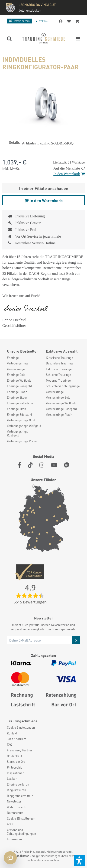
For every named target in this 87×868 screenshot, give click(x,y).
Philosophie (15, 767)
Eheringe (13, 358)
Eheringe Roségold (19, 386)
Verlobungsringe (18, 363)
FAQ (10, 745)
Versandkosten (20, 856)
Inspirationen (16, 773)
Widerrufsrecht (17, 807)
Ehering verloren (18, 784)
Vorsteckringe (16, 369)
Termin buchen (19, 21)
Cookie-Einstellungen (21, 819)
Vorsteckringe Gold (58, 397)
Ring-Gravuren (16, 790)
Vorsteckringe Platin (59, 415)
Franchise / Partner (20, 750)
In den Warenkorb (69, 174)
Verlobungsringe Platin (22, 441)
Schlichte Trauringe (58, 375)
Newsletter (14, 801)
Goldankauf (14, 756)
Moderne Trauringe (58, 380)
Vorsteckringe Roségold (61, 409)
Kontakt (12, 733)
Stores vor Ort (16, 762)
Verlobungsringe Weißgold (24, 426)
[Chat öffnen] (10, 858)
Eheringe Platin (17, 392)
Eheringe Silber (17, 397)
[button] (79, 860)
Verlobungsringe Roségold (18, 433)
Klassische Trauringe (60, 358)
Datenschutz (15, 813)
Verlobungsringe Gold (21, 420)
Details (14, 142)
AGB (10, 824)
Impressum (14, 839)
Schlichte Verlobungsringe (63, 386)
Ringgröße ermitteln (20, 796)
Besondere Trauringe (60, 363)
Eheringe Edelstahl (19, 415)
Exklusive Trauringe (59, 369)
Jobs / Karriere (17, 739)
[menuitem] (24, 358)
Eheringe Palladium (20, 403)
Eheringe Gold (16, 375)
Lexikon (12, 779)
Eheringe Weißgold (19, 380)
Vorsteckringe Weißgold (61, 403)
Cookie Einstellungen (21, 727)
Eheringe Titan (16, 409)
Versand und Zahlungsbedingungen (21, 832)
